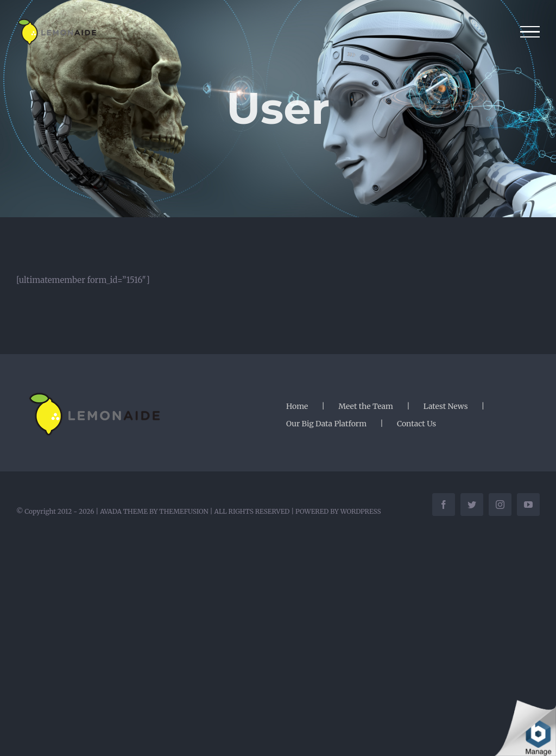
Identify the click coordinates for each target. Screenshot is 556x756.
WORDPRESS (361, 511)
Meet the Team (366, 406)
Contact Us (416, 424)
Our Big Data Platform (326, 424)
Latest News (446, 406)
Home (297, 406)
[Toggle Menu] (530, 32)
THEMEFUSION (184, 511)
